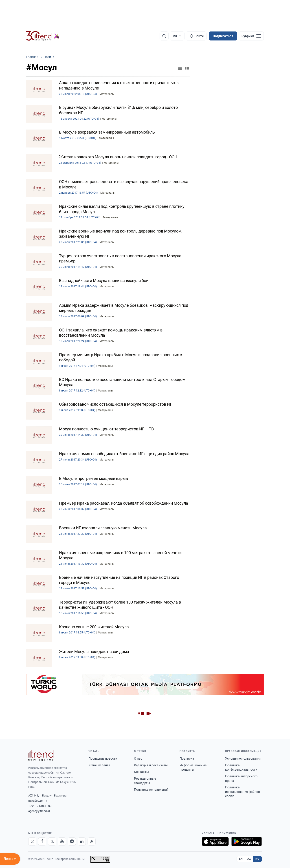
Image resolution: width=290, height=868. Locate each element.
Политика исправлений (151, 790)
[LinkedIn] (82, 841)
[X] (52, 841)
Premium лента (99, 765)
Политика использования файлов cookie (243, 792)
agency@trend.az (39, 811)
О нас (138, 758)
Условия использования (243, 758)
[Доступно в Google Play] (247, 841)
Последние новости (103, 758)
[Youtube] (62, 841)
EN (241, 859)
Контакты (141, 772)
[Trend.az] (43, 36)
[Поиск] (164, 36)
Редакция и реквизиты (151, 765)
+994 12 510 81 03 (40, 806)
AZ (249, 859)
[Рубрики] (251, 36)
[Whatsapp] (32, 841)
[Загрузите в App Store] (215, 841)
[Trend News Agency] (41, 755)
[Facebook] (42, 841)
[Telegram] (72, 841)
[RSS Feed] (92, 841)
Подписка (187, 758)
